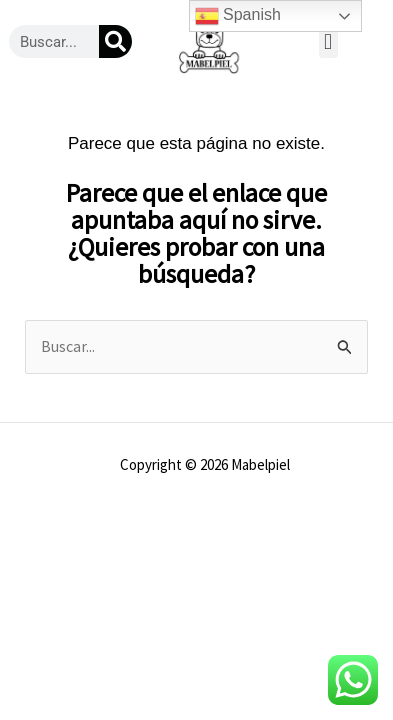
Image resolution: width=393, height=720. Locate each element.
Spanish (238, 16)
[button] (328, 41)
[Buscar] (115, 41)
